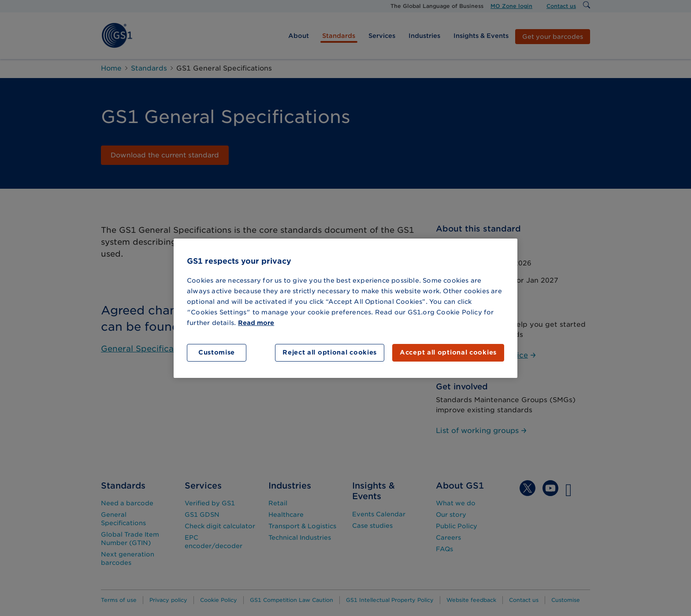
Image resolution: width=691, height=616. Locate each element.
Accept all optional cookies (448, 352)
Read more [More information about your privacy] (256, 323)
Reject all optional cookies (330, 352)
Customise (217, 352)
